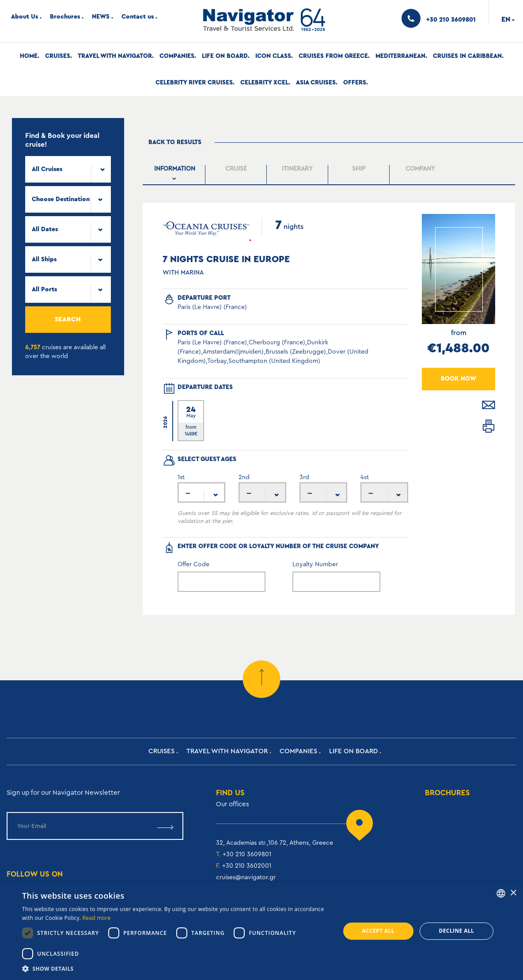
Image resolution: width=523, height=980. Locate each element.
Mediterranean (400, 56)
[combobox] (68, 169)
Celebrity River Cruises (194, 83)
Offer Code (193, 564)
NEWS (101, 17)
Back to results (175, 142)
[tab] (175, 175)
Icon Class (273, 56)
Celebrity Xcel (264, 83)
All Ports (44, 290)
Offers (355, 83)
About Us (25, 17)
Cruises (58, 56)
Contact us (138, 17)
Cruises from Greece (333, 56)
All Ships (44, 259)
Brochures (65, 17)
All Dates (45, 229)
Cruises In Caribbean (467, 56)
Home (29, 56)
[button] (176, 969)
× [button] (513, 893)
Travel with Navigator (115, 56)
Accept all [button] (378, 931)
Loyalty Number (315, 564)
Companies (177, 56)
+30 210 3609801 (247, 854)
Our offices (233, 804)
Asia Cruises (316, 83)
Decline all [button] (456, 931)
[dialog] (261, 931)
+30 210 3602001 (247, 866)
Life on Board (225, 56)
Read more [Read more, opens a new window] (97, 918)
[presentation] (174, 175)
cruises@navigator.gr (246, 877)
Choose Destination (61, 199)
